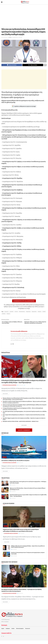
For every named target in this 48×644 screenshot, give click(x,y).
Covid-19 (6, 312)
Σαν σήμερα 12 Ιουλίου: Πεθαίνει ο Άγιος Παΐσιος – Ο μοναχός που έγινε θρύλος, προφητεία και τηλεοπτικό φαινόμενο (22, 593)
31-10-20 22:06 (4, 37)
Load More (24, 428)
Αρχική (3, 632)
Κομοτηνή (28, 312)
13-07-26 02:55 (20, 388)
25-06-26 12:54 (20, 465)
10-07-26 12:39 (14, 553)
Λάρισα (40, 312)
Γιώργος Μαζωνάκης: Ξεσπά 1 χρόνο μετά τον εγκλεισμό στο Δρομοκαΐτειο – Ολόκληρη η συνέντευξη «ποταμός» (28, 485)
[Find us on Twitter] (3, 640)
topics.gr (7, 625)
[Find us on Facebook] (2, 640)
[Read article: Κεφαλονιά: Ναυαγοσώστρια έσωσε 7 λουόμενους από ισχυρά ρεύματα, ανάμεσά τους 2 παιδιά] (6, 558)
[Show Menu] (2, 2)
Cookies (13, 632)
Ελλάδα (10, 37)
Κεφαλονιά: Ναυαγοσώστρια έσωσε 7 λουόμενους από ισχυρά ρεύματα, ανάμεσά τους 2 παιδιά (28, 556)
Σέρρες (8, 314)
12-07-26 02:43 (20, 597)
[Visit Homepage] (25, 2)
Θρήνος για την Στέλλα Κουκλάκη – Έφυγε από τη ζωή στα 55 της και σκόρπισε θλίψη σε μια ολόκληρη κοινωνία (28, 492)
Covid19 (12, 312)
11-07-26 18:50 (21, 536)
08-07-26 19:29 (14, 559)
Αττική (16, 312)
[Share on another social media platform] (45, 65)
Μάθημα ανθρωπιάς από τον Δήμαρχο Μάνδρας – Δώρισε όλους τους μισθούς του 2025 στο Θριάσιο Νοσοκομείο (28, 550)
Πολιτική (5, 379)
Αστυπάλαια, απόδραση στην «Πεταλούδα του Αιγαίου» (15, 463)
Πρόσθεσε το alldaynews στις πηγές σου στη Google (24, 107)
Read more (6, 396)
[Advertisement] (24, 16)
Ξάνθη (44, 312)
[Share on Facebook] (12, 65)
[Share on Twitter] (33, 65)
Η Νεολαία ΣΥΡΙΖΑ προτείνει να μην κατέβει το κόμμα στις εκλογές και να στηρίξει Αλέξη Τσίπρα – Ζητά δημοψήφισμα (23, 384)
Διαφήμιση (8, 632)
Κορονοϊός (34, 312)
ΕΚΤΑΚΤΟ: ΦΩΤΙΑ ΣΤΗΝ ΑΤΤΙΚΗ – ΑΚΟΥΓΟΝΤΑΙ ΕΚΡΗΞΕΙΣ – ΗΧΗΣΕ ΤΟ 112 (21, 424)
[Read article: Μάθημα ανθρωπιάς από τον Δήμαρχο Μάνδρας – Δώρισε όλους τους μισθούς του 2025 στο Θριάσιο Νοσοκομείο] (6, 551)
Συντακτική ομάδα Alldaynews (19, 334)
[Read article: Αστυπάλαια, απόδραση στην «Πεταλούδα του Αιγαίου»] (24, 450)
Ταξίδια (4, 460)
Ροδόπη (4, 314)
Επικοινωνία (28, 632)
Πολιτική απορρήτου (20, 632)
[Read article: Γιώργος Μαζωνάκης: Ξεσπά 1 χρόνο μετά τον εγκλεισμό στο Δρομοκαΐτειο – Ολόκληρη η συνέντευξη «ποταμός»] (5, 486)
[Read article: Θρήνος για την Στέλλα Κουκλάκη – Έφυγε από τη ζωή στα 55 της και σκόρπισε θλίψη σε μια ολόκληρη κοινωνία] (5, 493)
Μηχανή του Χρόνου (8, 589)
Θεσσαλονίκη (22, 312)
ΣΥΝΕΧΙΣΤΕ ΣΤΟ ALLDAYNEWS (24, 301)
